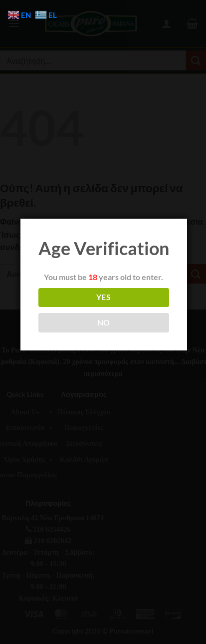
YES (103, 297)
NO (104, 322)
